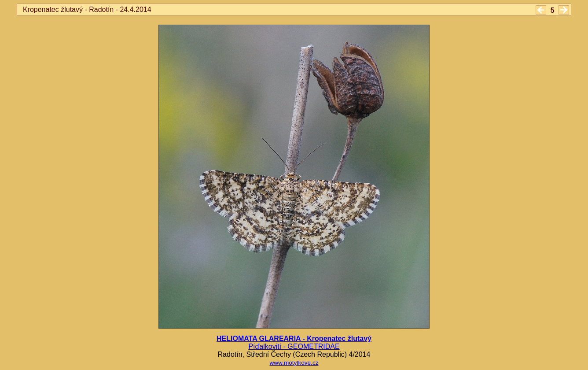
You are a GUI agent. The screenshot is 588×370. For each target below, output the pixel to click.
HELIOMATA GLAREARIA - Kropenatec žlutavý (294, 339)
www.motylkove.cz (294, 363)
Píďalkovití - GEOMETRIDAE (294, 346)
